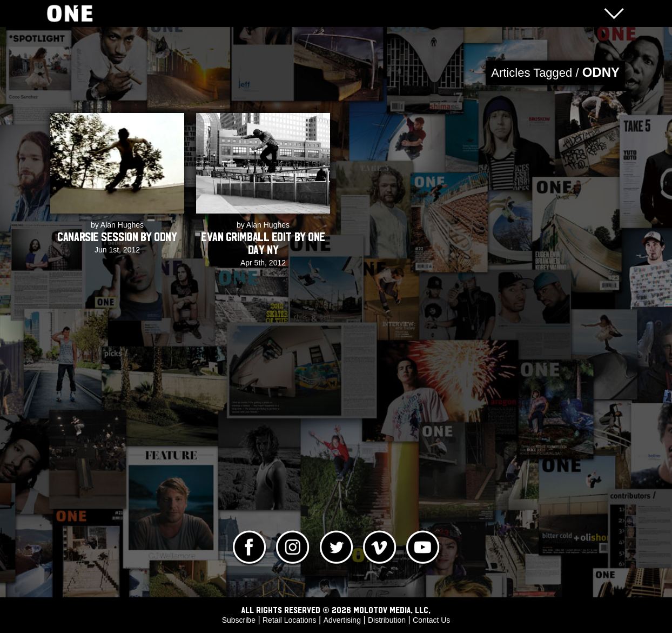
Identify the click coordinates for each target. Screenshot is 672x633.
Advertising (342, 620)
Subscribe (239, 620)
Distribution (387, 620)
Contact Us (431, 620)
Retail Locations (290, 620)
